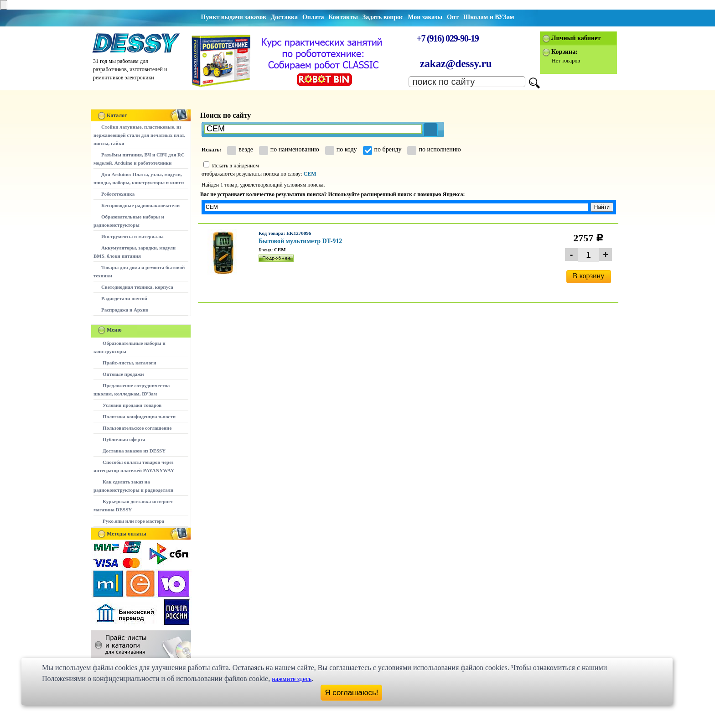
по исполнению (434, 149)
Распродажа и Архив (125, 310)
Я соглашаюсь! (352, 693)
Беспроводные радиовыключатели (140, 205)
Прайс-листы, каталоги (129, 363)
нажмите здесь (292, 679)
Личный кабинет (576, 38)
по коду (341, 149)
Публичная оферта (124, 439)
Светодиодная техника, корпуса (137, 287)
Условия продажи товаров (132, 405)
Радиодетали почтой (124, 298)
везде (240, 149)
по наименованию (289, 149)
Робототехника (118, 194)
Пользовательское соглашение (137, 428)
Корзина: (565, 52)
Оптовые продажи (123, 374)
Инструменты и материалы (132, 236)
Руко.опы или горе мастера (133, 521)
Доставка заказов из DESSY (134, 451)
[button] (430, 130)
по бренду (382, 149)
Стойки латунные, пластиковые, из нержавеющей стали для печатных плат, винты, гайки (139, 135)
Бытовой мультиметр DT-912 (300, 241)
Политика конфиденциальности (139, 416)
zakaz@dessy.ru (456, 64)
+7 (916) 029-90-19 (447, 38)
